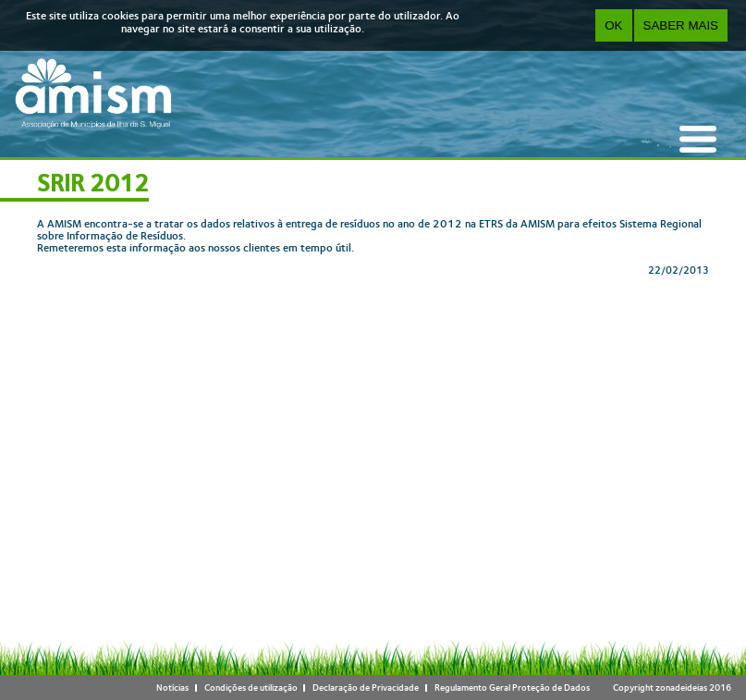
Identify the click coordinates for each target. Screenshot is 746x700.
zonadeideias (681, 688)
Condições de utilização (251, 688)
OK (613, 25)
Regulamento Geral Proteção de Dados (512, 688)
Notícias (172, 688)
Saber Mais (681, 25)
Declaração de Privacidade (366, 688)
